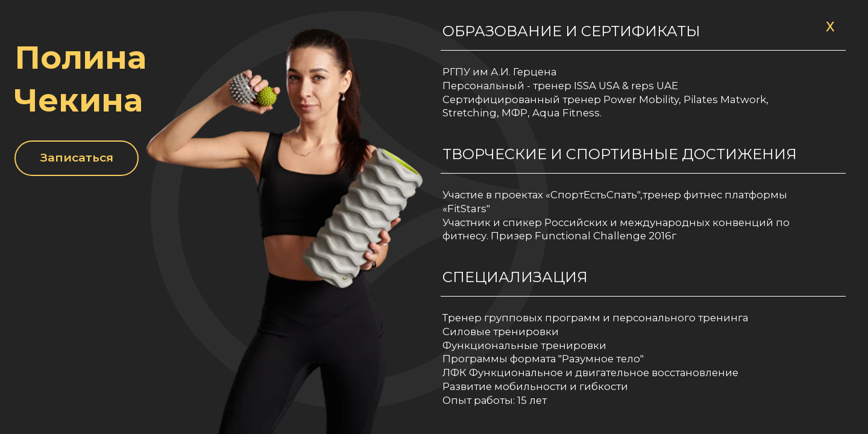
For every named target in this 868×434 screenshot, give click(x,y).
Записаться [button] (77, 157)
